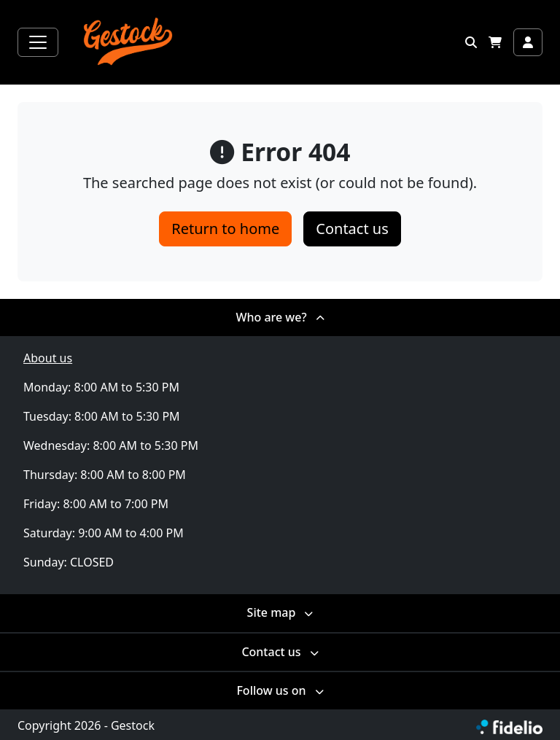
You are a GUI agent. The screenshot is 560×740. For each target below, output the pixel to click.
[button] (471, 42)
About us (48, 358)
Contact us (352, 229)
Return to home (225, 229)
